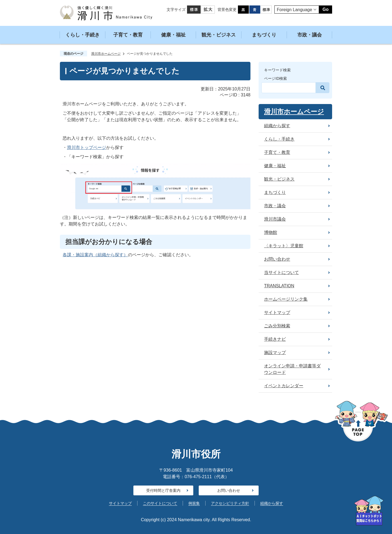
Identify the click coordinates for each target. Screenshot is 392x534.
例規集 (194, 503)
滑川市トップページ (87, 147)
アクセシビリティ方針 (230, 503)
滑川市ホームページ (106, 54)
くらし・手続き (82, 35)
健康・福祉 (173, 35)
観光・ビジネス (219, 35)
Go (326, 9)
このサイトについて (160, 503)
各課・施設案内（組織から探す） (95, 255)
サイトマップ (120, 503)
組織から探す (272, 503)
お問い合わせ (229, 490)
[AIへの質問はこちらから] (369, 511)
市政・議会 (310, 35)
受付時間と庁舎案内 (163, 490)
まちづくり (264, 35)
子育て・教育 (128, 35)
